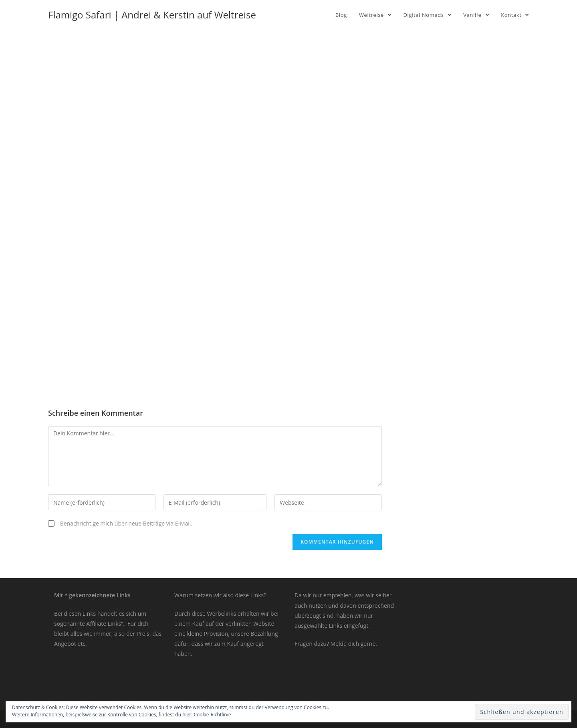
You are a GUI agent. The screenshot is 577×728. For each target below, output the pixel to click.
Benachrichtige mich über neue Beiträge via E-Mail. (126, 523)
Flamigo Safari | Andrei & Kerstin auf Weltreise (152, 15)
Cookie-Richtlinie (213, 715)
